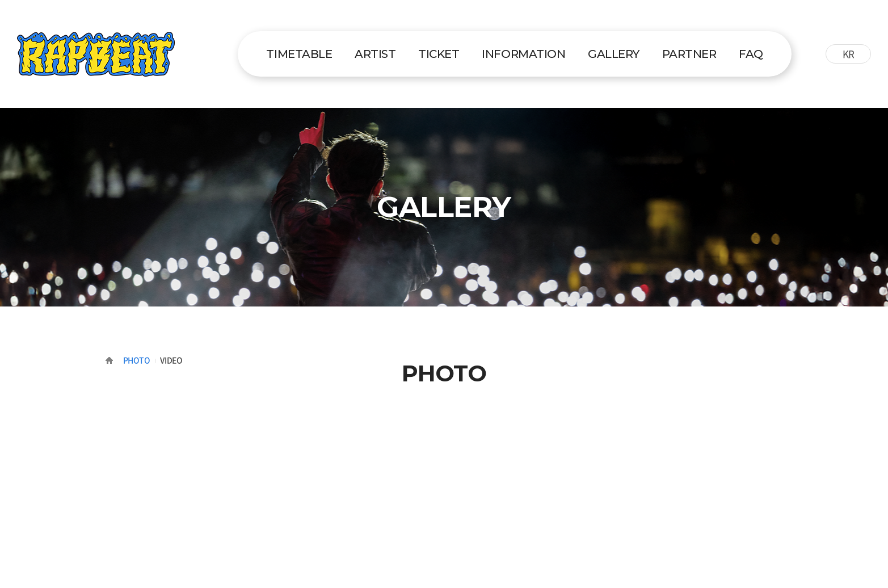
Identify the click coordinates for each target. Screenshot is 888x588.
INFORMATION (523, 54)
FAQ (751, 54)
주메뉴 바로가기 (0, 0)
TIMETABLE (299, 54)
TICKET (439, 54)
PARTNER (689, 54)
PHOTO (137, 360)
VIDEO (171, 360)
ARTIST (375, 54)
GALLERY (614, 54)
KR (849, 54)
